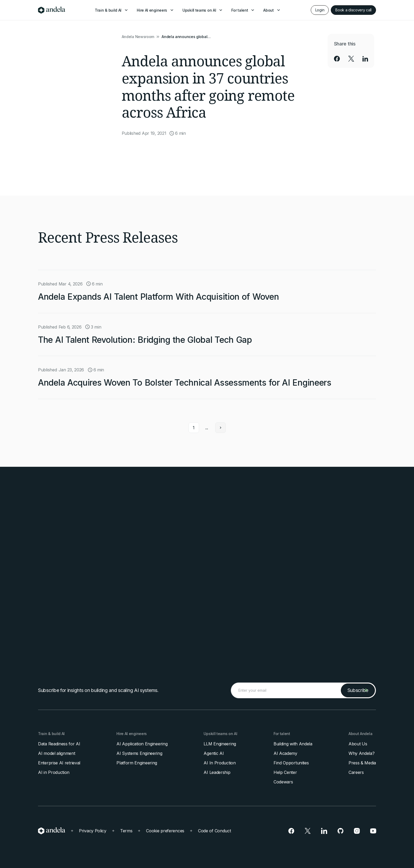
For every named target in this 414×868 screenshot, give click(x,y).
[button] (112, 10)
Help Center (285, 772)
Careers (356, 772)
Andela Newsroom (138, 37)
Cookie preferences (165, 831)
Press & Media (362, 763)
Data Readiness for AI (59, 744)
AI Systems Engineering (139, 753)
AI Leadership (217, 772)
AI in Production (54, 772)
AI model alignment (57, 753)
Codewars (283, 782)
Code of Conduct (215, 831)
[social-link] (337, 59)
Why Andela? (362, 753)
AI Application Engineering (142, 744)
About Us (358, 744)
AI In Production (220, 763)
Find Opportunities (291, 763)
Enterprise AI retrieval (59, 763)
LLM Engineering (220, 744)
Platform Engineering (137, 763)
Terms (126, 831)
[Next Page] (220, 427)
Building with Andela (293, 744)
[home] (52, 10)
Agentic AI (214, 753)
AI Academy (285, 753)
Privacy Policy (93, 831)
